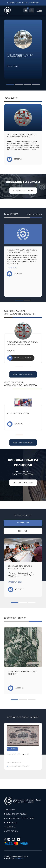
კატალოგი (11, 98)
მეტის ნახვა (13, 67)
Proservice (19, 858)
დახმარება (10, 823)
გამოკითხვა (11, 831)
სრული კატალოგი (23, 375)
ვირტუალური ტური (23, 191)
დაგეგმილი (23, 531)
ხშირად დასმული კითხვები (19, 818)
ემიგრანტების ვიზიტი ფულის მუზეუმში (20, 567)
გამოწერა (10, 827)
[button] (10, 84)
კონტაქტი (10, 810)
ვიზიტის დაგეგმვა (23, 483)
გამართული (23, 523)
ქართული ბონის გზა (18, 754)
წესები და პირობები (15, 814)
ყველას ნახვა (34, 215)
